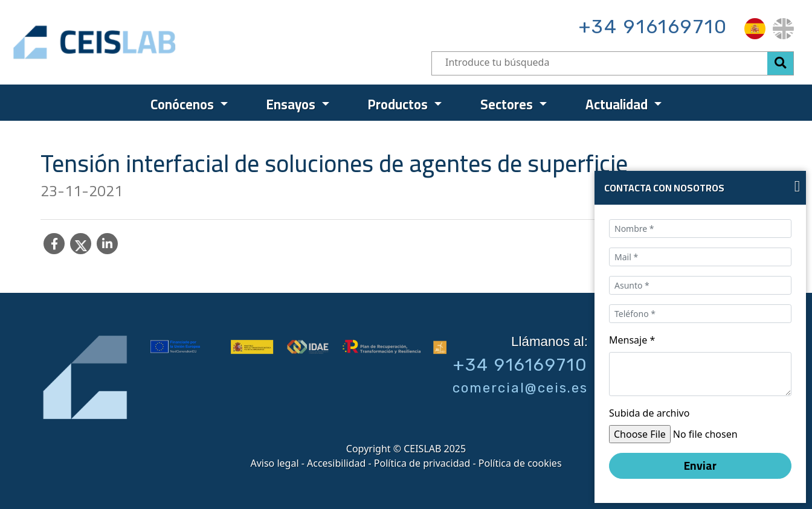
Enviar (700, 466)
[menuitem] (755, 29)
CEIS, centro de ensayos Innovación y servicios (141, 42)
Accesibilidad (336, 463)
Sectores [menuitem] (508, 104)
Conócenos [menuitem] (184, 104)
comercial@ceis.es (520, 388)
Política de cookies (520, 463)
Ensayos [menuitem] (292, 104)
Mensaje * (632, 340)
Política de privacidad (422, 463)
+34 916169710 (653, 27)
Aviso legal (274, 463)
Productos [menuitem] (399, 104)
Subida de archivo (649, 413)
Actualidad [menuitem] (618, 104)
